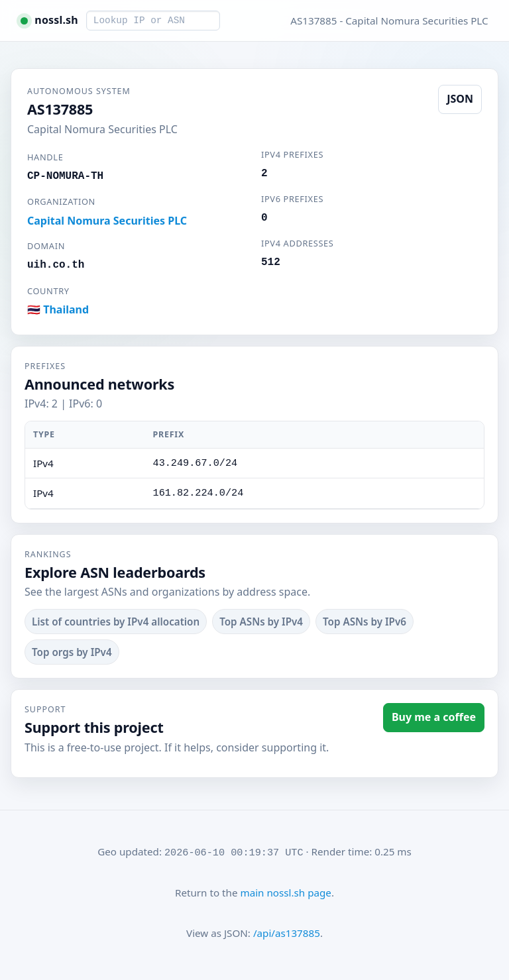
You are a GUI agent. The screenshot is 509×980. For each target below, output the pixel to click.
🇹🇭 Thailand (58, 309)
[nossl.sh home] (49, 21)
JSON (460, 99)
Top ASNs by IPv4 (261, 622)
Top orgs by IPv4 (72, 652)
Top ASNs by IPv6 (365, 622)
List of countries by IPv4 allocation (116, 622)
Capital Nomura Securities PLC (107, 221)
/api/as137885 (287, 933)
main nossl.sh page (285, 893)
